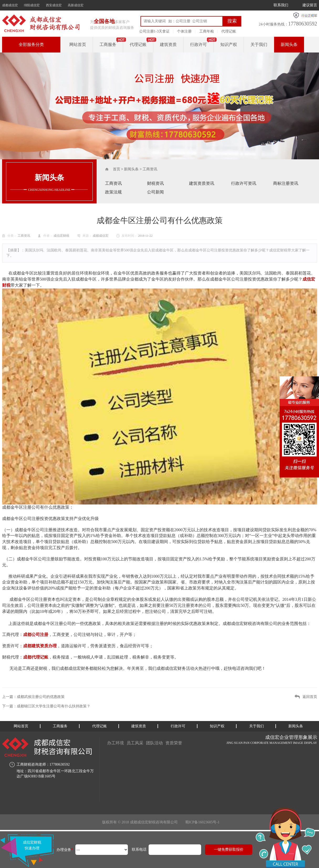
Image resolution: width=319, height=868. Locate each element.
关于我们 (259, 44)
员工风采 (135, 743)
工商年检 (207, 31)
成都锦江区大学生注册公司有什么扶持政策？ (54, 706)
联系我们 (281, 5)
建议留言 (310, 5)
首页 (117, 169)
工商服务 (108, 44)
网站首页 (78, 44)
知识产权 (229, 44)
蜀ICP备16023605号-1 (202, 822)
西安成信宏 (54, 5)
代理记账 (229, 31)
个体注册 (184, 31)
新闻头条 (289, 44)
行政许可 (198, 44)
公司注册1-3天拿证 (155, 31)
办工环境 (116, 743)
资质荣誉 (174, 743)
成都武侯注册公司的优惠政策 (41, 697)
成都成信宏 (10, 5)
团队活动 (154, 743)
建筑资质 (168, 44)
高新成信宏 (76, 5)
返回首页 (310, 697)
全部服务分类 (31, 44)
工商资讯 (150, 169)
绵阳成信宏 (32, 5)
